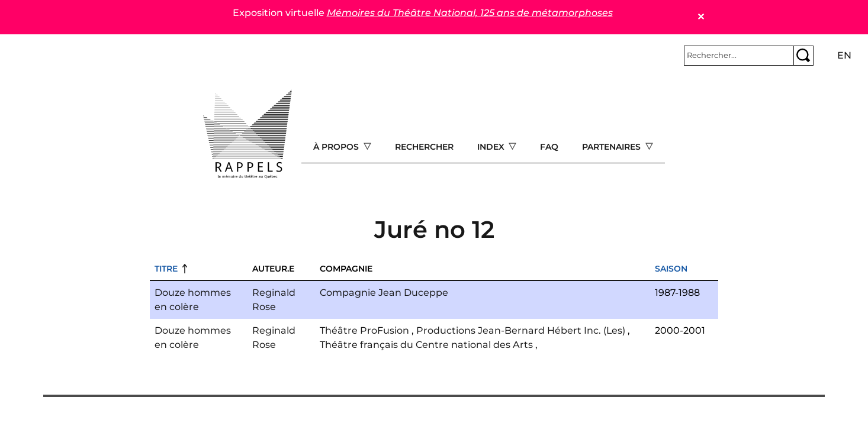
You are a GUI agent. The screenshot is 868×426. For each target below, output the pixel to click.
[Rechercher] (739, 56)
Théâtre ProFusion (364, 330)
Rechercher (424, 147)
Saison (671, 269)
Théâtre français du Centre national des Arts (426, 345)
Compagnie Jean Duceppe (384, 293)
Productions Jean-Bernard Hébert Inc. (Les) (521, 330)
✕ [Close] (701, 17)
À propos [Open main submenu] (337, 147)
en (844, 55)
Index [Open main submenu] (492, 147)
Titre (166, 269)
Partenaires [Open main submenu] (613, 147)
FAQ (549, 147)
